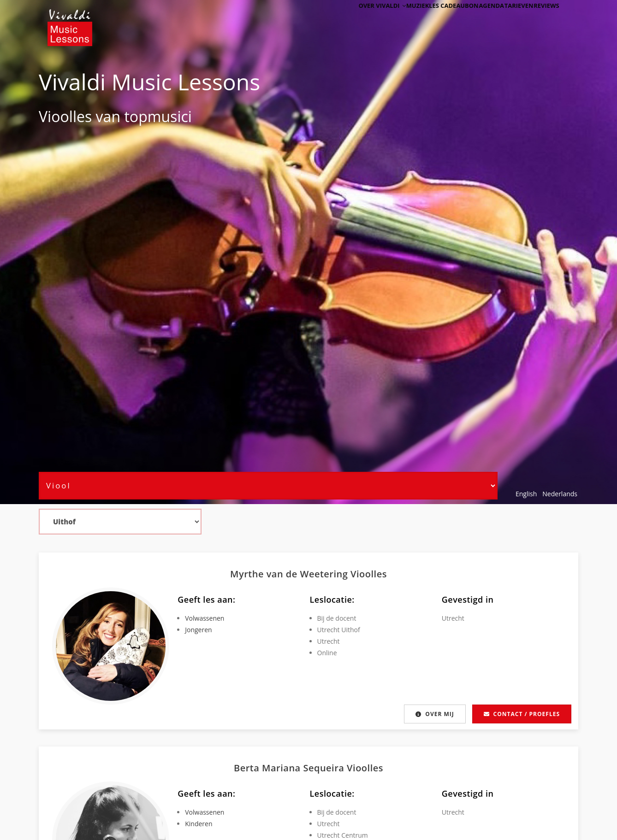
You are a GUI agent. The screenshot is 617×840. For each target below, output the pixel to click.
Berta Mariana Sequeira (290, 768)
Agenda (471, 20)
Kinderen (199, 824)
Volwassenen (205, 618)
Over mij (433, 714)
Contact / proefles (522, 714)
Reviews (542, 20)
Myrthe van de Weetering (290, 574)
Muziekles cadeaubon (416, 20)
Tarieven (507, 20)
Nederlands (560, 494)
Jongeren (198, 630)
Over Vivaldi (351, 20)
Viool (56, 116)
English (526, 494)
